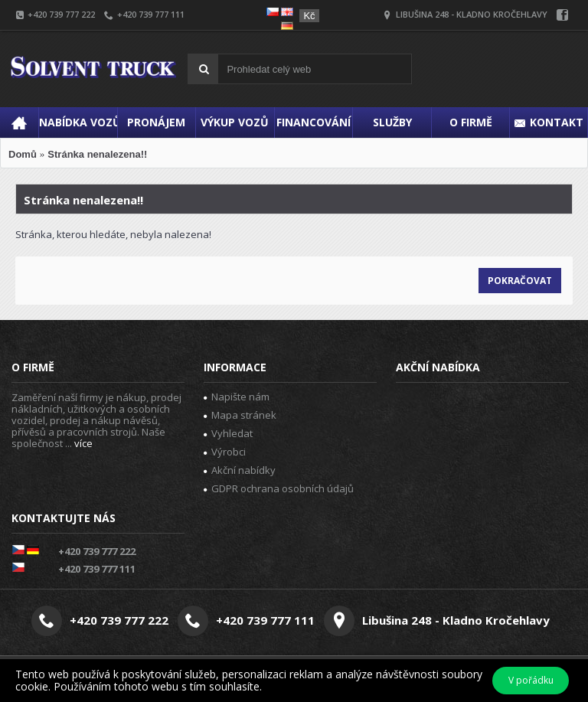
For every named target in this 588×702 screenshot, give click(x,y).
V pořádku (531, 680)
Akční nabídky (240, 470)
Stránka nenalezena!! (97, 154)
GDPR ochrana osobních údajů (279, 488)
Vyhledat (228, 433)
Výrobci (225, 452)
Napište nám (237, 397)
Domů (23, 154)
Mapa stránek (240, 415)
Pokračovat (520, 281)
